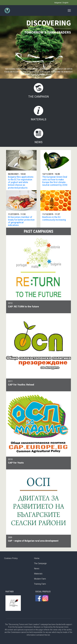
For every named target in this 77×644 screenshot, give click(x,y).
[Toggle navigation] (69, 10)
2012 (38, 305)
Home (37, 558)
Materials (39, 119)
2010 (38, 461)
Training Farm (40, 584)
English (66, 3)
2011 (38, 383)
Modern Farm (40, 579)
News (38, 142)
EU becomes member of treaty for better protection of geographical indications (21, 221)
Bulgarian (58, 3)
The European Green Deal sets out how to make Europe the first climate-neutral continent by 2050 (55, 181)
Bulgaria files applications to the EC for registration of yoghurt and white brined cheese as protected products (21, 182)
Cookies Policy (11, 558)
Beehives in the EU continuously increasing (54, 218)
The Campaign (38, 97)
